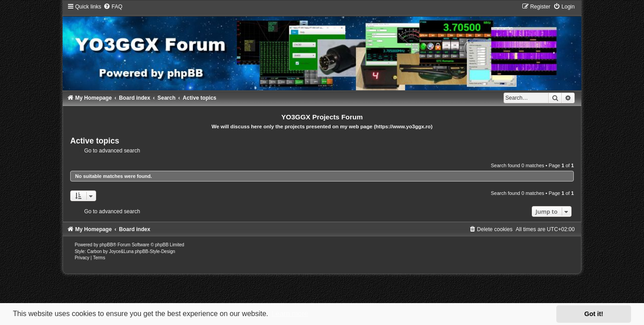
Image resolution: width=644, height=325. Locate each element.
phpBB (106, 245)
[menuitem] (113, 7)
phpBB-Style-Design (155, 251)
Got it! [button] (594, 314)
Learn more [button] (290, 314)
